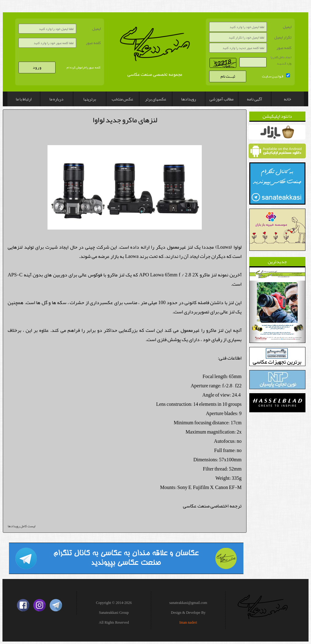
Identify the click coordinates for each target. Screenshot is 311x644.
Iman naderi (188, 622)
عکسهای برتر (156, 99)
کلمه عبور (93, 43)
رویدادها (189, 99)
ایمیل (97, 29)
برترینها (90, 99)
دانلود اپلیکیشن (277, 116)
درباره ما (56, 99)
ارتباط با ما (24, 99)
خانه (288, 99)
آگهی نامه (255, 99)
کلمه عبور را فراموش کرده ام (83, 67)
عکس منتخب (122, 99)
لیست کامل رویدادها (21, 526)
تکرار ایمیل (283, 37)
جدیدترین (277, 262)
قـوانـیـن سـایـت (273, 76)
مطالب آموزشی (222, 99)
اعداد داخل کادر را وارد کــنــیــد (281, 60)
